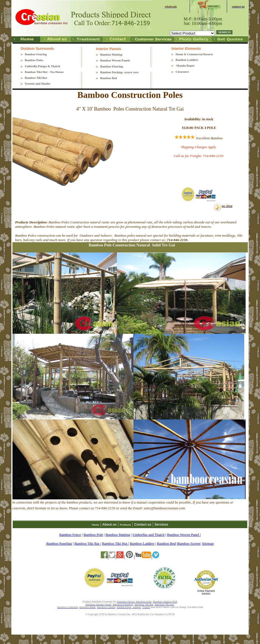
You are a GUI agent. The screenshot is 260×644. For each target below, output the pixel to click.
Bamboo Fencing (36, 54)
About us (109, 525)
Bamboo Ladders (187, 60)
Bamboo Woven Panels (115, 60)
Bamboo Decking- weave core (119, 72)
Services (161, 525)
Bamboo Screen (189, 543)
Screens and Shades (38, 84)
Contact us (143, 525)
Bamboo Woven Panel (183, 535)
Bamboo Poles (34, 60)
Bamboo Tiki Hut (115, 543)
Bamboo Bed (109, 78)
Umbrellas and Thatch (149, 535)
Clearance (182, 72)
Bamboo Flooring (112, 66)
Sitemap (208, 543)
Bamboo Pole (93, 535)
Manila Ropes (185, 66)
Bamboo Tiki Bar (36, 78)
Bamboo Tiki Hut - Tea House (44, 72)
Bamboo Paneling (59, 543)
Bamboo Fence (70, 535)
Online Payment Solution (206, 592)
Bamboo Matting (111, 54)
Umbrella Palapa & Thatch (43, 66)
